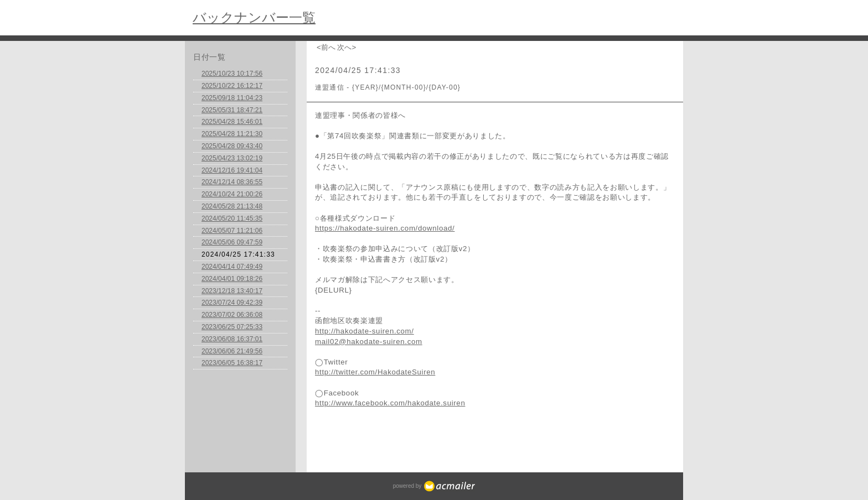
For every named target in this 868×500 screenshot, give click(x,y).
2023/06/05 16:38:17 (232, 363)
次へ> (347, 47)
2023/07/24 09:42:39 (232, 303)
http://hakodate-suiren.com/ (365, 331)
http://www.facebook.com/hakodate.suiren (390, 403)
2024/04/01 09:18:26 (232, 279)
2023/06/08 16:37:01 (232, 339)
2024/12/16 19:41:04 (232, 170)
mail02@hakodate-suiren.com (369, 342)
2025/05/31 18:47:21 (232, 110)
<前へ (326, 47)
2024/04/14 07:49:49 (232, 267)
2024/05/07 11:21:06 (232, 231)
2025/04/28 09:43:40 (232, 146)
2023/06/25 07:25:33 (232, 327)
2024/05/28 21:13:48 (232, 206)
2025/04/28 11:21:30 (232, 134)
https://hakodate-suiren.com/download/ (385, 228)
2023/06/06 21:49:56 (232, 351)
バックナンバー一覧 (254, 17)
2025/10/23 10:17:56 (232, 74)
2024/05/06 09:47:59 (232, 242)
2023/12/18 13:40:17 (232, 291)
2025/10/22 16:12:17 (232, 86)
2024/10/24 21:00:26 (232, 194)
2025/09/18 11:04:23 (232, 98)
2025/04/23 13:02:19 (232, 158)
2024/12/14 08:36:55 (232, 182)
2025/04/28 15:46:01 (232, 122)
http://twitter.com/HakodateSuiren (375, 372)
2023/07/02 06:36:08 (232, 315)
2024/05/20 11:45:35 (232, 218)
